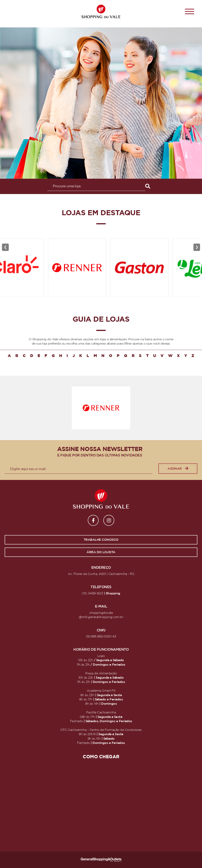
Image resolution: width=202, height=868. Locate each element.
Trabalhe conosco (101, 540)
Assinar (178, 469)
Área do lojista (101, 552)
